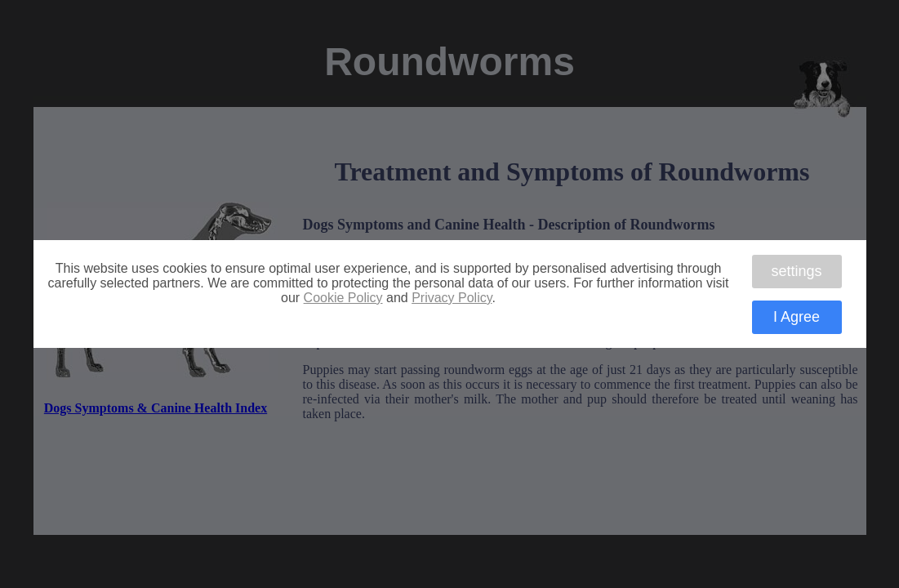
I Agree (797, 317)
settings (796, 271)
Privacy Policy (452, 298)
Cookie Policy (343, 298)
